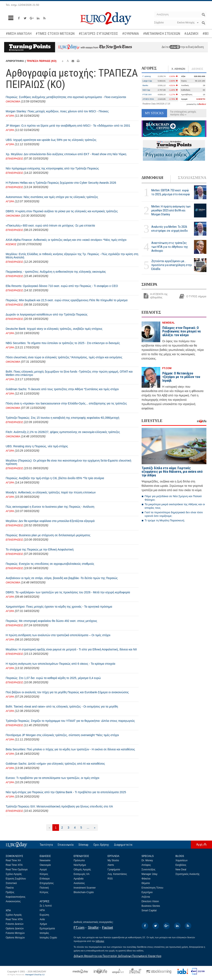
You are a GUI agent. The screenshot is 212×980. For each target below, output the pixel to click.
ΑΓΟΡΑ (10, 116)
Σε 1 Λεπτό (46, 906)
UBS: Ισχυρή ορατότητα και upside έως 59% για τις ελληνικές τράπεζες (51, 140)
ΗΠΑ (42, 910)
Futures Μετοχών (15, 933)
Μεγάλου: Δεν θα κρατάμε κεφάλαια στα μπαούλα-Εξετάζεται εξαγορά (50, 521)
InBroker (100, 941)
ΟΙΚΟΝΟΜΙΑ (13, 102)
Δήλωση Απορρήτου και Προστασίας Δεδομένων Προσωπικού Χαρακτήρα (117, 956)
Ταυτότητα (46, 845)
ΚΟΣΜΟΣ (11, 244)
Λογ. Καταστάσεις (117, 874)
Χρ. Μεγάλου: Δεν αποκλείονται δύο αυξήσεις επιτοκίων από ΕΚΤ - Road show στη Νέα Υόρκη (66, 154)
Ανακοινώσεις (13, 901)
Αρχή (199, 844)
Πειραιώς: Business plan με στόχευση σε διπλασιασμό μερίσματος (48, 535)
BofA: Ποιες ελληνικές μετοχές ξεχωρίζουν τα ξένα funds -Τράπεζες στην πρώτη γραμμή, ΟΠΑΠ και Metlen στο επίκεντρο (69, 373)
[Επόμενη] (95, 828)
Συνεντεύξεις (149, 870)
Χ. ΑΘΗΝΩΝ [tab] (178, 69)
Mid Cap (146, 90)
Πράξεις (10, 892)
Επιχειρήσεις (47, 883)
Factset (107, 928)
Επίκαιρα (45, 879)
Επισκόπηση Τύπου (152, 888)
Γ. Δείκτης (147, 76)
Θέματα (146, 883)
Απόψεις (146, 865)
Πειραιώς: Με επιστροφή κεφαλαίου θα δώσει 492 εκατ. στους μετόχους (52, 621)
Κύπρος (44, 892)
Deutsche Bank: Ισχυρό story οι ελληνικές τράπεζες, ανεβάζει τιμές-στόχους (54, 329)
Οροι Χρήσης (101, 845)
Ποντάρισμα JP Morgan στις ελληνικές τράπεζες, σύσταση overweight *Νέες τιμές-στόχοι (62, 735)
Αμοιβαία (79, 879)
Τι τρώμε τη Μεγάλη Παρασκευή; (165, 520)
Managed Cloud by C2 (35, 975)
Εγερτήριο (147, 892)
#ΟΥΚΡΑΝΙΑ (131, 34)
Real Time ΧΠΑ (14, 865)
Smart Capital (149, 910)
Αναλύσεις (79, 883)
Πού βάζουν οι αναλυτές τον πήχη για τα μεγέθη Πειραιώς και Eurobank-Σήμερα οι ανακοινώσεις (67, 692)
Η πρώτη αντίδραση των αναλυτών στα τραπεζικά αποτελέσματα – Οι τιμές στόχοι (58, 635)
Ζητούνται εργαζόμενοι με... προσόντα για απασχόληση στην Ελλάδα (172, 265)
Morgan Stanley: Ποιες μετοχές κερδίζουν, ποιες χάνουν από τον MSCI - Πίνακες (57, 111)
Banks (145, 85)
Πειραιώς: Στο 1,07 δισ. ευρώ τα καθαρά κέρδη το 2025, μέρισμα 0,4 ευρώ (53, 678)
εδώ (175, 47)
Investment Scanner (85, 888)
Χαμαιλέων (182, 860)
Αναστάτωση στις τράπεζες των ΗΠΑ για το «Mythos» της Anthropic (170, 247)
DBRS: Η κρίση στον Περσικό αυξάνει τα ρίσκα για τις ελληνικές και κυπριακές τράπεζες (62, 211)
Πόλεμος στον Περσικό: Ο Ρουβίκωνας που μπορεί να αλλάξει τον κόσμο (181, 331)
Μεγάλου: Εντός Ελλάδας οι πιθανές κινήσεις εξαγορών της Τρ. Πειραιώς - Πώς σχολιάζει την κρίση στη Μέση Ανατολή (72, 256)
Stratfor (93, 928)
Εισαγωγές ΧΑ (82, 874)
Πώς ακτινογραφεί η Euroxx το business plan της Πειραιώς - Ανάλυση (50, 507)
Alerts (111, 865)
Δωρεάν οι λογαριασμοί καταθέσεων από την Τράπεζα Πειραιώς (47, 314)
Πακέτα (10, 888)
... (88, 828)
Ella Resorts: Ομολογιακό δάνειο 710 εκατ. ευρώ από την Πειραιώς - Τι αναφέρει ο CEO (62, 286)
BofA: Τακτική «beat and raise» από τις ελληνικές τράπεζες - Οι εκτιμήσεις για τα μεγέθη (62, 707)
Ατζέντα (146, 897)
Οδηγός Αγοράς (82, 870)
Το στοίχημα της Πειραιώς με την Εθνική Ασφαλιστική (40, 549)
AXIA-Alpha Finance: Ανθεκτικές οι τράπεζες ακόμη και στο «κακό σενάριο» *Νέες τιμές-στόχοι (66, 240)
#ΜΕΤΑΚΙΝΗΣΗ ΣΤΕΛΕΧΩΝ (162, 34)
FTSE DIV (147, 94)
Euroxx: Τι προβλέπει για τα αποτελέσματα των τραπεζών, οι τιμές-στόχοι (53, 778)
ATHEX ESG (148, 99)
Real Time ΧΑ (13, 860)
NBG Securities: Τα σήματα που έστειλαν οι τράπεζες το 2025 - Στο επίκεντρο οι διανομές (63, 343)
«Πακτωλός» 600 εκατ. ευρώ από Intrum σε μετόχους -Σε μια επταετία (50, 226)
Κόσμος (44, 874)
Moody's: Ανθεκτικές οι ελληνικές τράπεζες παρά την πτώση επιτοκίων (51, 492)
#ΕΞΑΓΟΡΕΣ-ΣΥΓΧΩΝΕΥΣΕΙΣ (98, 34)
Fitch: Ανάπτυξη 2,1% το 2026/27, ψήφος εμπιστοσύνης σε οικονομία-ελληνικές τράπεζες (63, 432)
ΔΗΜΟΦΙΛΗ (152, 178)
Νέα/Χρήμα (80, 865)
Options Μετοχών (15, 938)
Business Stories (151, 906)
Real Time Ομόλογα (17, 870)
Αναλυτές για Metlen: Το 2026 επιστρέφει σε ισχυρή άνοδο (170, 229)
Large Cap (147, 81)
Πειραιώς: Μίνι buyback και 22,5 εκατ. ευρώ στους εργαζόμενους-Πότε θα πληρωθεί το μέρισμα (67, 300)
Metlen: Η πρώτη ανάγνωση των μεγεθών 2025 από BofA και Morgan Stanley (171, 210)
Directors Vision (150, 901)
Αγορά (43, 870)
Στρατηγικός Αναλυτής (188, 874)
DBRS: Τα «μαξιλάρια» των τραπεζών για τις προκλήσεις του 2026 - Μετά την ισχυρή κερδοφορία (68, 592)
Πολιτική (44, 888)
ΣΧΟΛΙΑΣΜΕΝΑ (192, 178)
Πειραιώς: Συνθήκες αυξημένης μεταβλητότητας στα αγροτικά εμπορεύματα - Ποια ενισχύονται (66, 97)
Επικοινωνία (66, 845)
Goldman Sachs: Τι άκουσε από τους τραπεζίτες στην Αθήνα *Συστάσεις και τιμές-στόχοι (62, 389)
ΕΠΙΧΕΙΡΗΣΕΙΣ (14, 159)
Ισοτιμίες (44, 933)
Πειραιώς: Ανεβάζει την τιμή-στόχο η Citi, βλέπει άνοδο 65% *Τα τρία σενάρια (55, 478)
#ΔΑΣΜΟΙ (191, 34)
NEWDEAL (169, 323)
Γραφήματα (114, 870)
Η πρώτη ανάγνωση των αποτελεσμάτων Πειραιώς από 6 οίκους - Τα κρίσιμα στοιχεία (61, 664)
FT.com (79, 928)
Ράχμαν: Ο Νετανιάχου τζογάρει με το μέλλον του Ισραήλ (181, 377)
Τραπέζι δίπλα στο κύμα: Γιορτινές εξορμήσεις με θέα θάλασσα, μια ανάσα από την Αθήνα (172, 472)
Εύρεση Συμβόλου (16, 879)
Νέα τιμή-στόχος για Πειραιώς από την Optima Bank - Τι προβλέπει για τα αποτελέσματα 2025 (66, 792)
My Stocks (113, 860)
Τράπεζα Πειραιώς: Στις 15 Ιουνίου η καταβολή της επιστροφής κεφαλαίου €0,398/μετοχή (63, 418)
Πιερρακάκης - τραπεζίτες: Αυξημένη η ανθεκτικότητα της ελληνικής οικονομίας (56, 272)
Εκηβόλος (181, 865)
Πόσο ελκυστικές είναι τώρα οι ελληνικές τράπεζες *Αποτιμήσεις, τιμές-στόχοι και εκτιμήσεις (64, 357)
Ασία (42, 919)
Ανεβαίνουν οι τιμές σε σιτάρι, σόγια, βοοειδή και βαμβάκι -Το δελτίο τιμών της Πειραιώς (62, 578)
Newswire (45, 860)
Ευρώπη (45, 915)
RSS (110, 879)
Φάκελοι (146, 879)
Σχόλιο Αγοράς (14, 874)
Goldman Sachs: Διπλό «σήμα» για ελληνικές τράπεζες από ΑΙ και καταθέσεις (55, 764)
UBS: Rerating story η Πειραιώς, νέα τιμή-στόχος (37, 446)
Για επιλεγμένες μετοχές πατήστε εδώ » (183, 113)
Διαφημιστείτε (123, 845)
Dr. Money (147, 860)
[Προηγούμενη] (49, 828)
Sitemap (83, 845)
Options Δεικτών (15, 928)
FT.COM (167, 368)
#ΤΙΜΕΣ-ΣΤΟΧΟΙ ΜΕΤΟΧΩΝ (55, 34)
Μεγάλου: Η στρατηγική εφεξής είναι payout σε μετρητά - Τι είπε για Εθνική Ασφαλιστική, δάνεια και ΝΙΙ (71, 649)
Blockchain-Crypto (84, 892)
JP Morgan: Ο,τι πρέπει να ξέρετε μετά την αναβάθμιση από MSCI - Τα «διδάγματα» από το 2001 (68, 126)
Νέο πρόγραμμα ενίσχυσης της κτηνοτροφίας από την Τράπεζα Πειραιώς (52, 168)
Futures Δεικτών (15, 924)
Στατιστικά (11, 883)
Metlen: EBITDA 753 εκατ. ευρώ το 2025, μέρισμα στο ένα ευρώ (171, 192)
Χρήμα (43, 924)
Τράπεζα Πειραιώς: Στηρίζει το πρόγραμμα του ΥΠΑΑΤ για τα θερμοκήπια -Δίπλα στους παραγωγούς (70, 721)
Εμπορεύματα (47, 928)
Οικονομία (45, 865)
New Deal (181, 870)
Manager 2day (150, 874)
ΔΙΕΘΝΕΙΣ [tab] (197, 69)
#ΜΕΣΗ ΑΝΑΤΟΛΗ (19, 34)
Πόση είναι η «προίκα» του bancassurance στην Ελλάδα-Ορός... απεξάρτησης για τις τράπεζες (66, 403)
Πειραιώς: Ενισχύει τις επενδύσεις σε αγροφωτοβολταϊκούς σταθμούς (50, 564)
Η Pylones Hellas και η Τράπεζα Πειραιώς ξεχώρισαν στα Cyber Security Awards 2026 (61, 183)
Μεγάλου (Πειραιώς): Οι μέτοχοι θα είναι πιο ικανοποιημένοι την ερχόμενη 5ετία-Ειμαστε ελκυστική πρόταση (69, 462)
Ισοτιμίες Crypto (48, 938)
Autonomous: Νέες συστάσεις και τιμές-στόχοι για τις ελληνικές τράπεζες (52, 197)
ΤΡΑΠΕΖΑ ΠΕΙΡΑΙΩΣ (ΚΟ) (42, 61)
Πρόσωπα (79, 860)
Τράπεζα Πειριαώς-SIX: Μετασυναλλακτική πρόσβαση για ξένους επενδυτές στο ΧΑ (59, 806)
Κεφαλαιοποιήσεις (16, 897)
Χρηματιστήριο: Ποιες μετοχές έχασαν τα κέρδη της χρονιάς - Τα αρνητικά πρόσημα (59, 607)
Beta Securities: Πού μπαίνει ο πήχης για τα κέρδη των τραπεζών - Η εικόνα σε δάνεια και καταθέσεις (70, 749)
